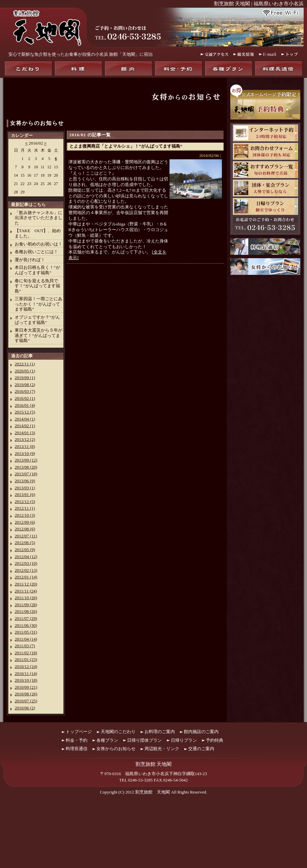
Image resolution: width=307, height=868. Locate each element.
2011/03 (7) (25, 646)
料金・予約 (179, 68)
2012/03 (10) (26, 563)
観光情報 (244, 54)
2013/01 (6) (25, 494)
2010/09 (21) (26, 687)
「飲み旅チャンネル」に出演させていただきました (39, 218)
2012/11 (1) (25, 508)
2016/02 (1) (25, 398)
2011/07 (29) (26, 618)
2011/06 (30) (26, 625)
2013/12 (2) (25, 439)
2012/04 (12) (26, 557)
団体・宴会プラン (265, 188)
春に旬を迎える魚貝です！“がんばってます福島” (37, 286)
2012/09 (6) (25, 522)
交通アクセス (214, 54)
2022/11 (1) (25, 364)
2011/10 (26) (26, 598)
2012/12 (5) (25, 501)
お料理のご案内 (160, 732)
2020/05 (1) (25, 371)
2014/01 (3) (25, 433)
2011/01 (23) (26, 659)
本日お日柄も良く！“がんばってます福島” (37, 270)
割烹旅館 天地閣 (152, 792)
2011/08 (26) (26, 611)
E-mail (268, 54)
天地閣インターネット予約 (265, 133)
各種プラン (229, 68)
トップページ (79, 732)
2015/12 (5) (25, 412)
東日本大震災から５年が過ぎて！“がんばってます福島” (39, 335)
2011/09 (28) (26, 605)
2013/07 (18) (26, 474)
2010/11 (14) (26, 673)
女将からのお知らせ (37, 123)
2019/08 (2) (25, 385)
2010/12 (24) (26, 666)
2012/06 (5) (25, 543)
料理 (78, 68)
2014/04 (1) (25, 419)
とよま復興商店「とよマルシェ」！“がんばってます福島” (126, 146)
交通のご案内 (201, 749)
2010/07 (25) (26, 701)
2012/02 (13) (26, 570)
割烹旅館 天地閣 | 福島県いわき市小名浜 (259, 4)
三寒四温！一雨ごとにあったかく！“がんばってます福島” (39, 304)
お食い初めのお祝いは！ (39, 244)
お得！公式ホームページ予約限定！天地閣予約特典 (265, 102)
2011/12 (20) (26, 584)
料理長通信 (279, 68)
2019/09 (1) (25, 378)
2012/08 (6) (25, 529)
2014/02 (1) (25, 426)
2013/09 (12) (26, 460)
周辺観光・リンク (162, 749)
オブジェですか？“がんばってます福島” (37, 320)
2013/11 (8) (25, 446)
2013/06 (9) (25, 481)
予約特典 (215, 740)
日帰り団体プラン (144, 740)
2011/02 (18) (26, 653)
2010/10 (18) (26, 680)
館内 (128, 68)
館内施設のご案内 (201, 732)
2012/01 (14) (26, 577)
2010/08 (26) (26, 694)
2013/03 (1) (25, 488)
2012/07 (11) (26, 536)
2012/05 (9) (25, 550)
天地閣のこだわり (28, 68)
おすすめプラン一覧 (265, 170)
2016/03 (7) (25, 391)
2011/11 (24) (26, 591)
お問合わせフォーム (265, 151)
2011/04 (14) (26, 639)
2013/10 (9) (25, 453)
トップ (290, 54)
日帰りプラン (265, 206)
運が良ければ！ (30, 260)
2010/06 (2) (25, 708)
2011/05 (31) (26, 632)
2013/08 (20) (26, 467)
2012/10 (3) (25, 515)
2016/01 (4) (25, 405)
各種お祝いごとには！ (36, 252)
